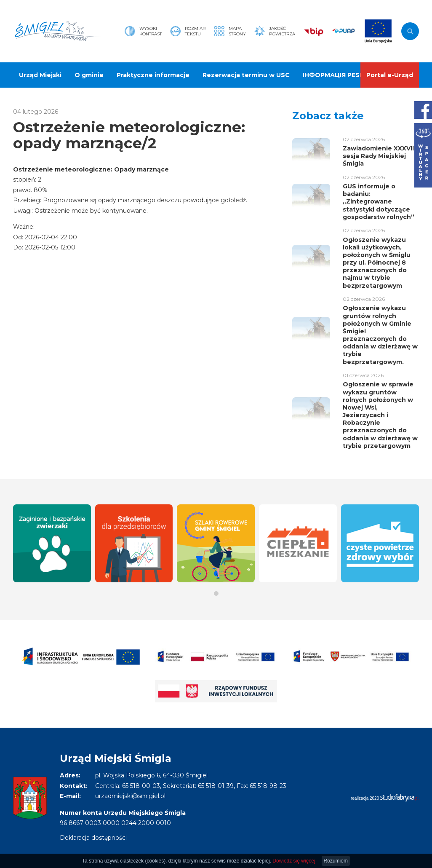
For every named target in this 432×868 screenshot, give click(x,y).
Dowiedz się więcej (294, 861)
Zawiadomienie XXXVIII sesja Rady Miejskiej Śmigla (379, 156)
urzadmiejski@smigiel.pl (130, 796)
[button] (216, 593)
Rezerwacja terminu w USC (246, 75)
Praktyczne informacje (153, 75)
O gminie (89, 75)
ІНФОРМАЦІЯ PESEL (335, 75)
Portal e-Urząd (390, 75)
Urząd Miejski (40, 75)
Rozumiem (336, 861)
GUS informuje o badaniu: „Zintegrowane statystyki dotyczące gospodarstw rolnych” (379, 202)
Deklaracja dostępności (93, 838)
